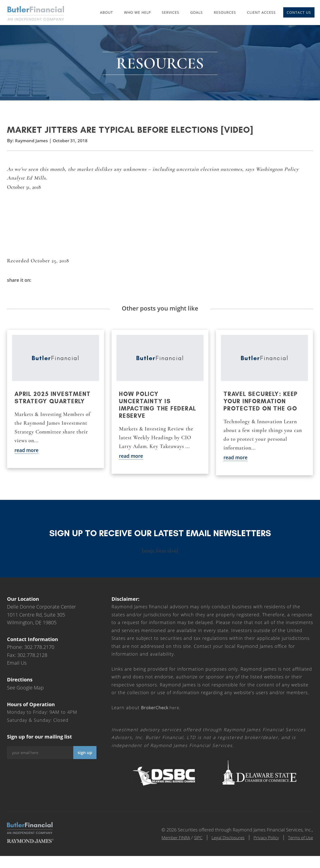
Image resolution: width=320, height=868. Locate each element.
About (106, 12)
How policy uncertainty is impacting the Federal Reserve (158, 411)
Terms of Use (300, 844)
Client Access (261, 12)
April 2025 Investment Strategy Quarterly (54, 404)
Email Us (17, 670)
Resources (225, 12)
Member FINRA (166, 844)
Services (170, 12)
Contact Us (299, 12)
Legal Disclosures (222, 844)
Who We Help (137, 12)
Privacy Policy (263, 844)
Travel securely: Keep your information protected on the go (262, 408)
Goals (196, 12)
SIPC (190, 844)
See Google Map (25, 694)
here (161, 714)
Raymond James (32, 146)
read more (27, 457)
